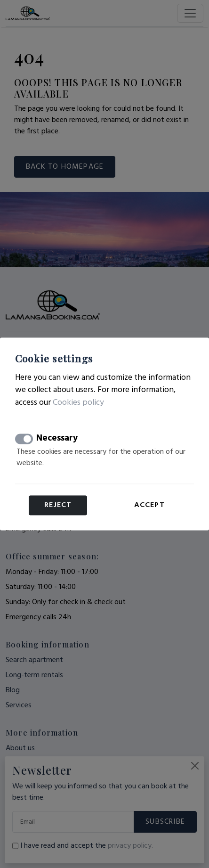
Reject (58, 506)
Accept (149, 506)
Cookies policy (78, 403)
